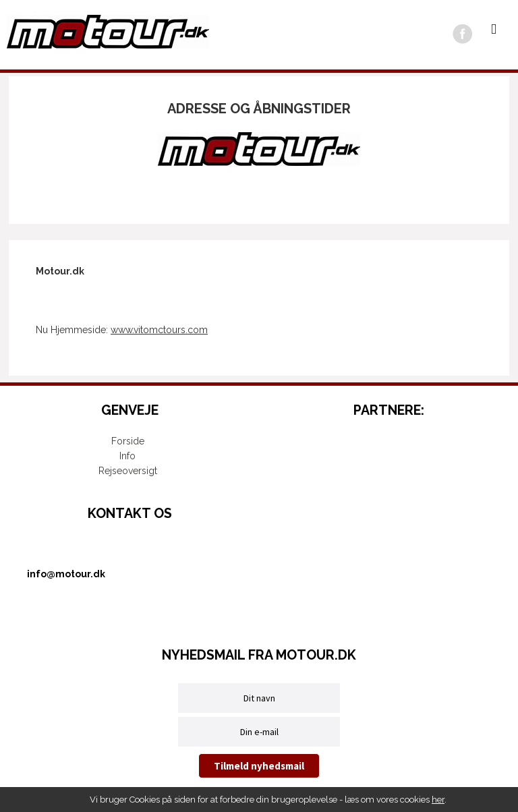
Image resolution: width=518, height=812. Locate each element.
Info (127, 456)
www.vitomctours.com (159, 330)
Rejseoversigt (128, 471)
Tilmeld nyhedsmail (259, 766)
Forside (128, 441)
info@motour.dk (66, 574)
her (438, 800)
